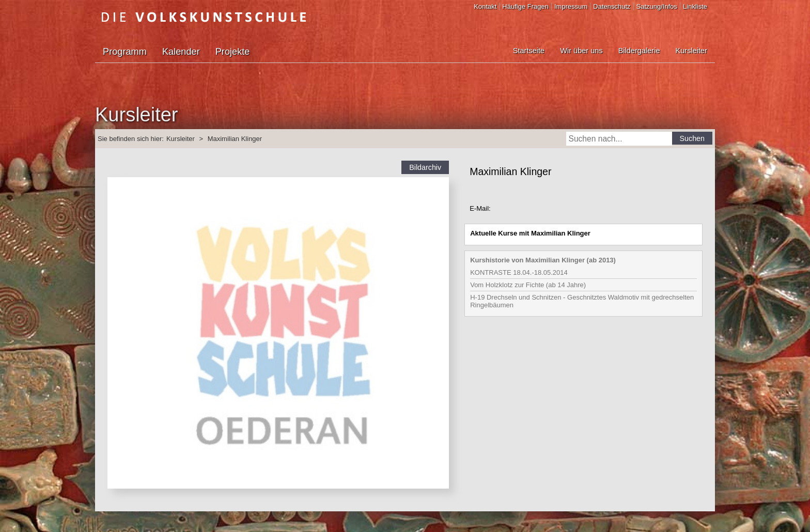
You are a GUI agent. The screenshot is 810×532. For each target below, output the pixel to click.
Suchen (692, 138)
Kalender (181, 52)
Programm (125, 52)
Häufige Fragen (525, 6)
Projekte (233, 52)
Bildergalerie (639, 51)
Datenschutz (612, 6)
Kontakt (485, 6)
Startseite (529, 51)
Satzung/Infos (657, 6)
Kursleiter (691, 51)
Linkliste (695, 6)
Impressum (571, 6)
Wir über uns (581, 51)
